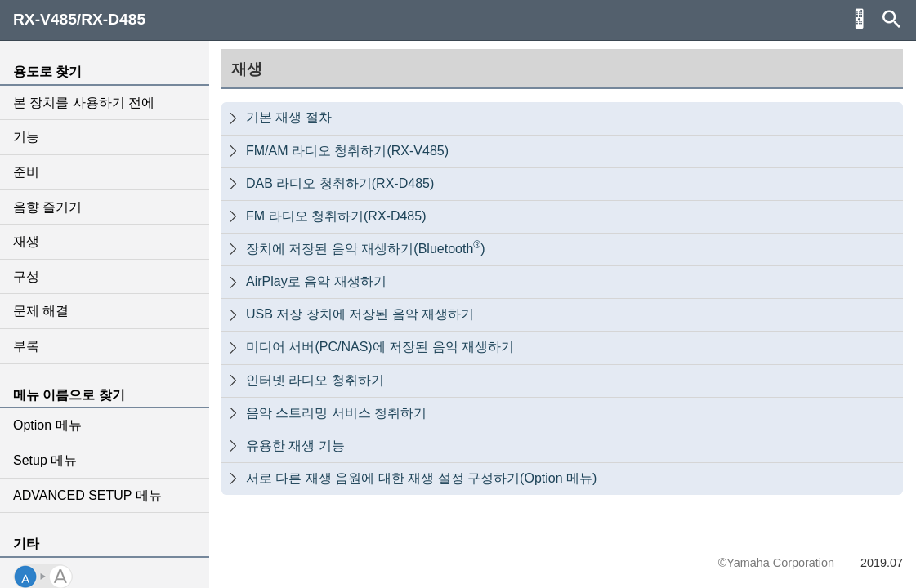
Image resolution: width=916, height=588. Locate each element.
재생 (26, 241)
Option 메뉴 (47, 425)
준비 (26, 172)
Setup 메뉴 (45, 460)
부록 (26, 346)
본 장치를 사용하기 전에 (84, 102)
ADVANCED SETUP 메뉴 (87, 495)
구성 (26, 276)
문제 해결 (41, 311)
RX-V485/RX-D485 (79, 19)
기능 (26, 137)
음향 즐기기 (47, 207)
